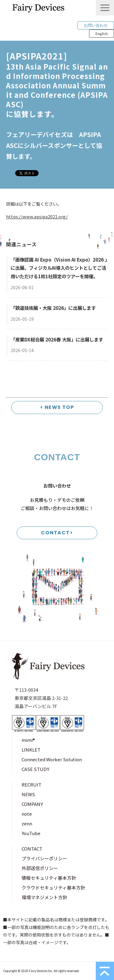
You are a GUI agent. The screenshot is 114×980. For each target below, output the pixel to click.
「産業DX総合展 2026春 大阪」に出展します (57, 339)
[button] (105, 8)
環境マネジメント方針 (44, 897)
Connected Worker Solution (52, 759)
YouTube (31, 833)
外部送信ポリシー (40, 868)
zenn (27, 823)
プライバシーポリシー (44, 858)
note (27, 814)
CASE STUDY (35, 769)
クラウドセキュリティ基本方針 (53, 887)
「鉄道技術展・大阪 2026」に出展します (53, 308)
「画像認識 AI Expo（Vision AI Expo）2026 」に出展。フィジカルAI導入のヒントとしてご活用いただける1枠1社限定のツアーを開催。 (59, 268)
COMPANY (32, 804)
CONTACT (32, 849)
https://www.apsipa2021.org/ (37, 216)
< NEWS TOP (57, 407)
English (102, 34)
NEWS (28, 794)
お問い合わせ (96, 25)
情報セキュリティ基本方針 (49, 878)
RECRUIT (31, 785)
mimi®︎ (28, 740)
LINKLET (31, 750)
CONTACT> (57, 533)
